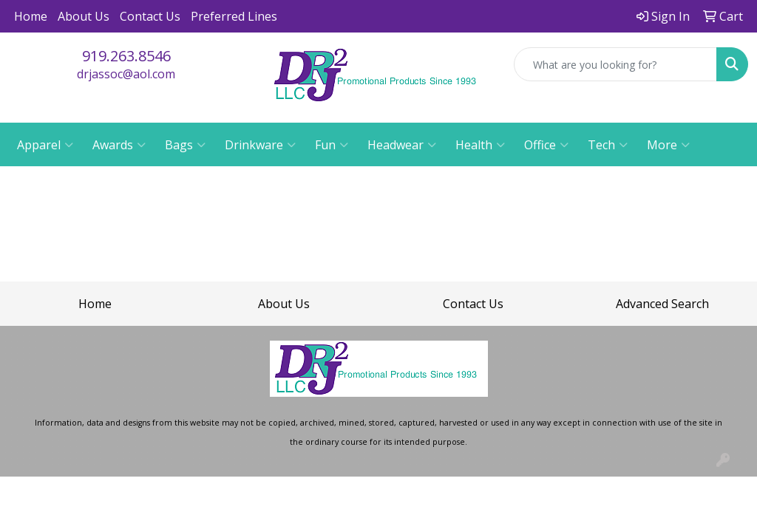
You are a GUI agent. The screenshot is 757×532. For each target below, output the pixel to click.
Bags (185, 145)
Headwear (402, 145)
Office (546, 145)
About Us (84, 16)
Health (480, 145)
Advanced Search (662, 304)
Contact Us (150, 16)
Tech (608, 145)
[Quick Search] (615, 64)
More (668, 145)
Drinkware (260, 145)
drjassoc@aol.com (126, 74)
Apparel (45, 145)
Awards (119, 145)
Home (31, 16)
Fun (332, 145)
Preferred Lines (234, 16)
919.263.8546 (126, 56)
